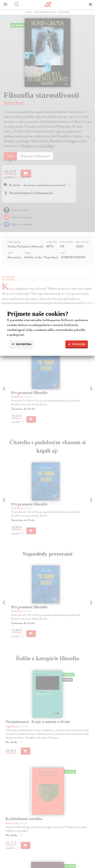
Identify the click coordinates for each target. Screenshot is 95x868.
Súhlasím (77, 344)
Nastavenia (22, 344)
